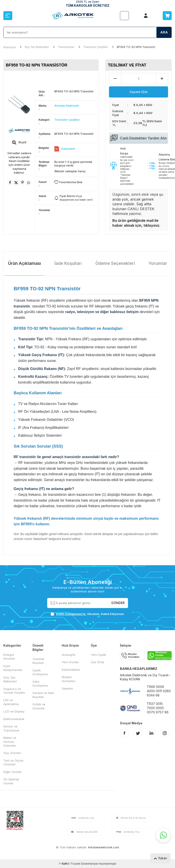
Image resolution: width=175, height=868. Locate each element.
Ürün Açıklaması (25, 263)
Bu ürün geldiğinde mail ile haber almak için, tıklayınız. (136, 223)
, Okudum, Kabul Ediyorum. (88, 614)
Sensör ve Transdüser (11, 728)
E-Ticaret (74, 864)
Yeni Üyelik (98, 655)
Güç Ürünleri (12, 753)
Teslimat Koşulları (38, 661)
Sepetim (67, 688)
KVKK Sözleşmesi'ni (71, 614)
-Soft (63, 864)
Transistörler (66, 47)
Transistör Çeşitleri (96, 47)
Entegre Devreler (9, 657)
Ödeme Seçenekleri (115, 263)
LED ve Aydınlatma (11, 702)
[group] (19, 105)
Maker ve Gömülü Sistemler (10, 742)
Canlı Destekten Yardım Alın (139, 138)
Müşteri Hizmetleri (69, 679)
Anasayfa (10, 47)
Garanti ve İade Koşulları (43, 695)
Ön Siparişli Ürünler (11, 781)
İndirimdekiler (71, 670)
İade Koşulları (68, 263)
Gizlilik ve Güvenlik (39, 706)
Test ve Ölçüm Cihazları (13, 762)
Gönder (118, 603)
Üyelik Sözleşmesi (40, 672)
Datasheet (68, 149)
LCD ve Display (14, 711)
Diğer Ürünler (13, 772)
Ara (164, 32)
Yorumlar (158, 263)
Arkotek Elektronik (67, 106)
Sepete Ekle (139, 92)
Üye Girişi (97, 662)
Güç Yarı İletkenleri (37, 47)
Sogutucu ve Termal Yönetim (14, 691)
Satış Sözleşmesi (40, 683)
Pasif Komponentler (13, 668)
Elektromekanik (14, 719)
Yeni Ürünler (70, 662)
